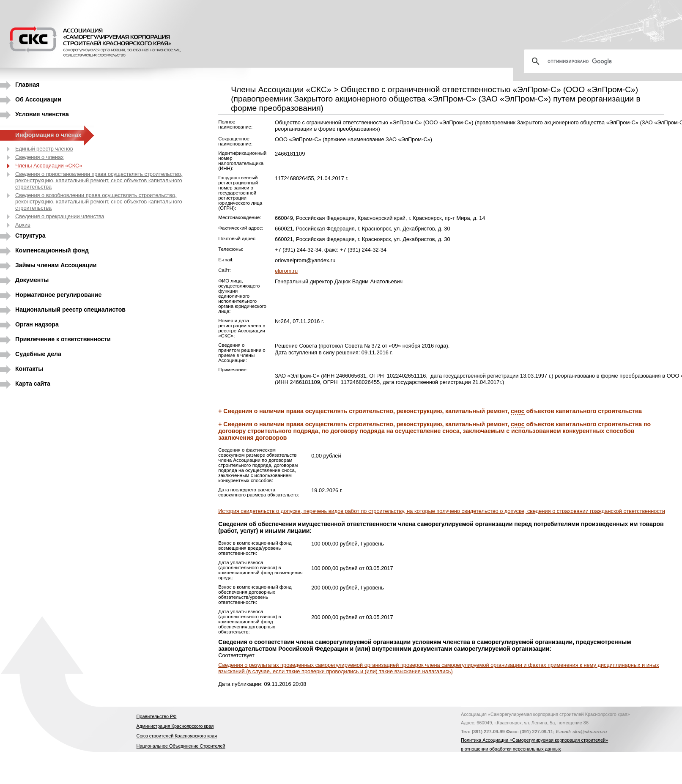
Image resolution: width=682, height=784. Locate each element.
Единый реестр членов (44, 149)
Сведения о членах (40, 157)
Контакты (29, 369)
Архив (23, 225)
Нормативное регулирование (58, 295)
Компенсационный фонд (52, 250)
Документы (32, 280)
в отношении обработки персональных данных (511, 749)
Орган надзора (37, 324)
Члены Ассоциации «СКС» (49, 166)
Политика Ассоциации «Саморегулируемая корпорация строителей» (534, 740)
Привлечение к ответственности (63, 339)
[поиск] (606, 61)
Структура (30, 236)
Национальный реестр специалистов (70, 310)
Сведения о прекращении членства (60, 216)
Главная (27, 85)
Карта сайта (33, 384)
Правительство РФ (157, 716)
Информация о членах (48, 135)
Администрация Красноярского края (175, 726)
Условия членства (42, 114)
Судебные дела (38, 354)
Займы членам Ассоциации (56, 265)
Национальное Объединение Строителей (181, 746)
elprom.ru (286, 271)
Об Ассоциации (38, 99)
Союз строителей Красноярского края (177, 736)
